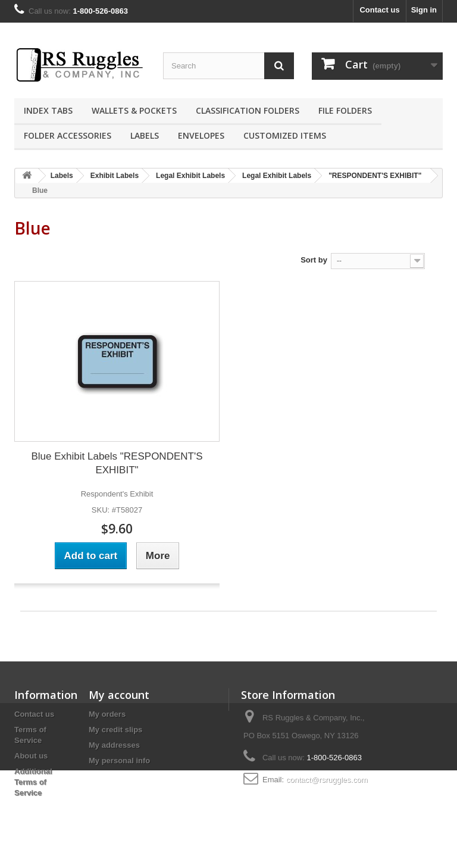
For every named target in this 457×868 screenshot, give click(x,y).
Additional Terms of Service (33, 782)
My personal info (119, 761)
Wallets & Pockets (134, 110)
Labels (145, 135)
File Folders (345, 110)
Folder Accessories (68, 135)
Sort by (314, 260)
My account (119, 695)
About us (31, 756)
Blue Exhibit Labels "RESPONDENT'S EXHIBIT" (117, 463)
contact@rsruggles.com (327, 780)
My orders (107, 714)
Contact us (379, 10)
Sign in (424, 10)
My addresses (114, 745)
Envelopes (201, 135)
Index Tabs (48, 110)
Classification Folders (248, 110)
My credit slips (115, 730)
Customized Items (285, 135)
